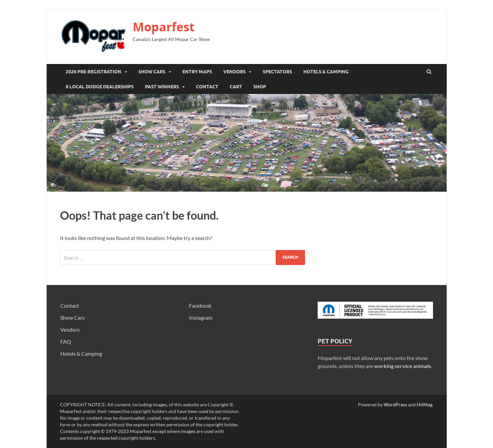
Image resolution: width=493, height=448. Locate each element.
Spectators (277, 72)
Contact (207, 87)
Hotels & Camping (326, 72)
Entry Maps (197, 72)
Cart (236, 87)
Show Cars (152, 72)
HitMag (424, 404)
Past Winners (162, 87)
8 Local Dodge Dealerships (100, 87)
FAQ (66, 341)
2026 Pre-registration (93, 72)
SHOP (260, 87)
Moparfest (164, 27)
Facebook (200, 305)
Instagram (201, 317)
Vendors (234, 72)
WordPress (395, 404)
